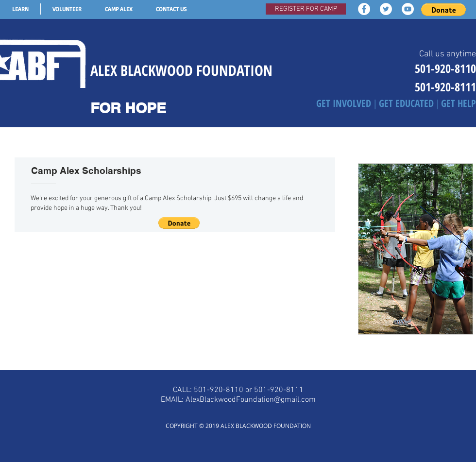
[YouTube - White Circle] (408, 9)
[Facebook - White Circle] (364, 9)
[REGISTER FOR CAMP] (306, 9)
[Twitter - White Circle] (386, 9)
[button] (443, 10)
